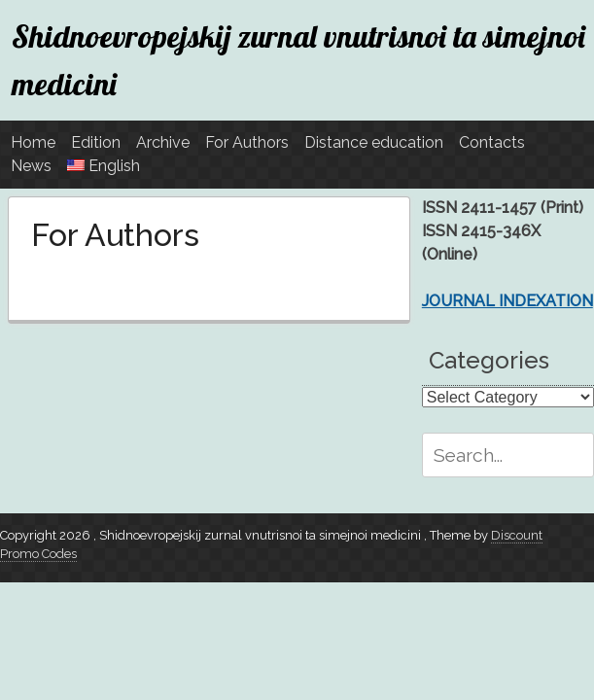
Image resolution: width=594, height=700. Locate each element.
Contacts (492, 142)
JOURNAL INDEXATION (507, 301)
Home (33, 142)
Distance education (374, 142)
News (31, 166)
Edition (96, 142)
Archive (163, 142)
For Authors (247, 142)
